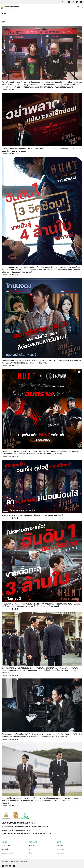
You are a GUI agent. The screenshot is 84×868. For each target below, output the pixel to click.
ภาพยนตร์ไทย (6, 849)
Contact (31, 853)
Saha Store (60, 845)
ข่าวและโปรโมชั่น (6, 845)
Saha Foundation (61, 853)
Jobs (30, 849)
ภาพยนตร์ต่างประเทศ (7, 853)
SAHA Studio (60, 849)
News (4, 21)
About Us (32, 845)
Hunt (4, 14)
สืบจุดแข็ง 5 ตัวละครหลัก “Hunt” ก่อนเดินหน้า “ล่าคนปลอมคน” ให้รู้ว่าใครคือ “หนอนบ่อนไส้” (33, 516)
